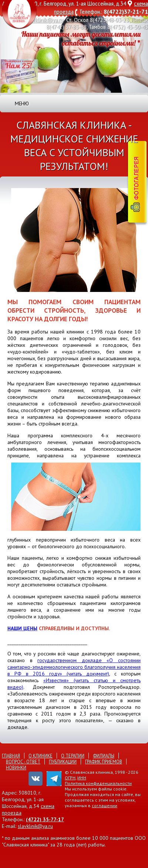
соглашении (105, 805)
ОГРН (70, 778)
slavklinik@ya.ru (45, 20)
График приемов (104, 762)
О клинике (41, 756)
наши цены (22, 628)
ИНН (82, 778)
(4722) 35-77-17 (45, 819)
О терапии (73, 756)
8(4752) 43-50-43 (128, 27)
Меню (22, 103)
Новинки (16, 767)
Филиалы (104, 756)
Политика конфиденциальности (98, 783)
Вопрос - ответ (23, 762)
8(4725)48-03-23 (110, 20)
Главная (11, 756)
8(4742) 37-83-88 (66, 27)
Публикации (63, 762)
